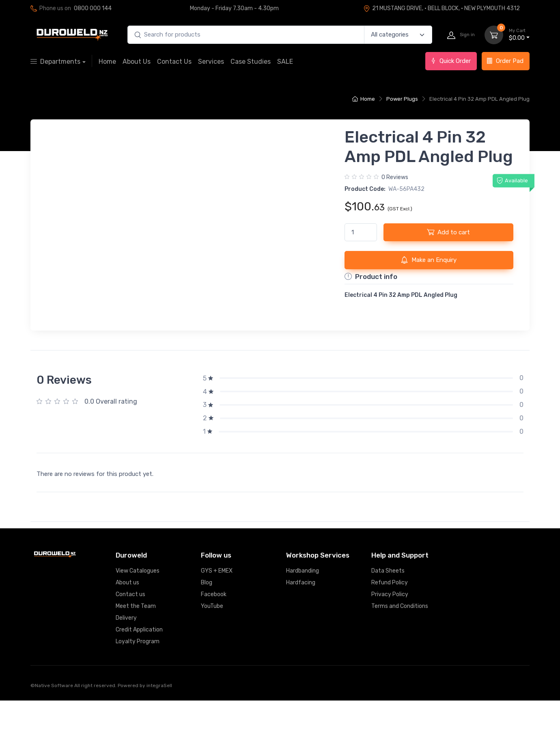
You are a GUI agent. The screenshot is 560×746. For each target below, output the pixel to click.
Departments (55, 62)
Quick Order (450, 61)
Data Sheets (388, 616)
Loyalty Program (138, 687)
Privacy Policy (390, 640)
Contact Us (174, 62)
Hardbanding (303, 616)
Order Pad (505, 61)
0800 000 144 (93, 8)
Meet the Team (136, 652)
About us (127, 628)
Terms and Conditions (400, 652)
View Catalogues (138, 616)
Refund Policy (390, 628)
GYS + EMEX (217, 616)
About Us (137, 62)
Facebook (214, 640)
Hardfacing (301, 628)
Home (107, 62)
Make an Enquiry (429, 260)
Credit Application (139, 675)
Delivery (126, 663)
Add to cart (448, 232)
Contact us (130, 640)
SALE (285, 62)
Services (211, 62)
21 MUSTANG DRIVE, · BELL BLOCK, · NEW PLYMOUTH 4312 (442, 8)
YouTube (212, 652)
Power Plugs (402, 99)
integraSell (159, 731)
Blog (207, 628)
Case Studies (251, 62)
